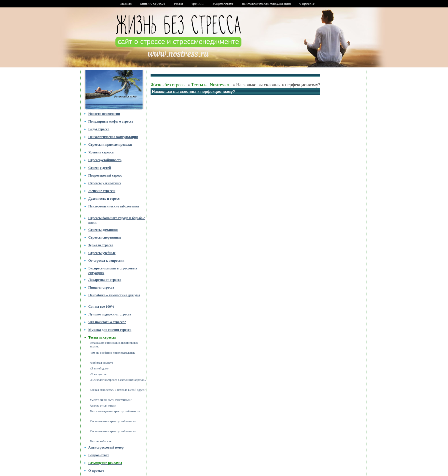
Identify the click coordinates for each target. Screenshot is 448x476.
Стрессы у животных (105, 183)
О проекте (96, 471)
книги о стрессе (153, 3)
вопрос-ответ (223, 3)
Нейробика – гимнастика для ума (114, 295)
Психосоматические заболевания (114, 206)
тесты (178, 3)
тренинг (198, 3)
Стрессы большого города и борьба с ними (117, 220)
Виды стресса (99, 129)
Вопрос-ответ (99, 455)
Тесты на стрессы (102, 337)
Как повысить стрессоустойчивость (113, 421)
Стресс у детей (100, 168)
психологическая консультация (266, 3)
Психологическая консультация (113, 137)
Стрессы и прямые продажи (110, 145)
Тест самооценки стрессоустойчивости (115, 411)
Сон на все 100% (101, 307)
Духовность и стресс (104, 199)
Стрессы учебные (102, 253)
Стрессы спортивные (105, 237)
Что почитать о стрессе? (107, 322)
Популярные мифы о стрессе (111, 121)
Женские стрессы (102, 191)
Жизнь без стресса (169, 85)
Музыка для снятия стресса (110, 330)
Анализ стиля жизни (103, 406)
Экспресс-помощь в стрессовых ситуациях (113, 271)
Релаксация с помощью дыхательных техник (114, 345)
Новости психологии (104, 114)
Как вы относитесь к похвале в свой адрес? (118, 390)
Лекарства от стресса (105, 280)
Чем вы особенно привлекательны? (112, 353)
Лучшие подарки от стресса (110, 314)
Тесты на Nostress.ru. (211, 85)
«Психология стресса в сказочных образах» (118, 380)
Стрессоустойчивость (105, 160)
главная (126, 3)
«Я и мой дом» (99, 368)
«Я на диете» (98, 374)
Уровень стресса (101, 152)
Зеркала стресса (101, 245)
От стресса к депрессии (106, 261)
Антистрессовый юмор (106, 447)
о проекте (307, 3)
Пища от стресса (101, 287)
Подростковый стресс (105, 175)
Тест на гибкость (101, 441)
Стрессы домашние (103, 230)
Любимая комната (101, 363)
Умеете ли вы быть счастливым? (111, 400)
